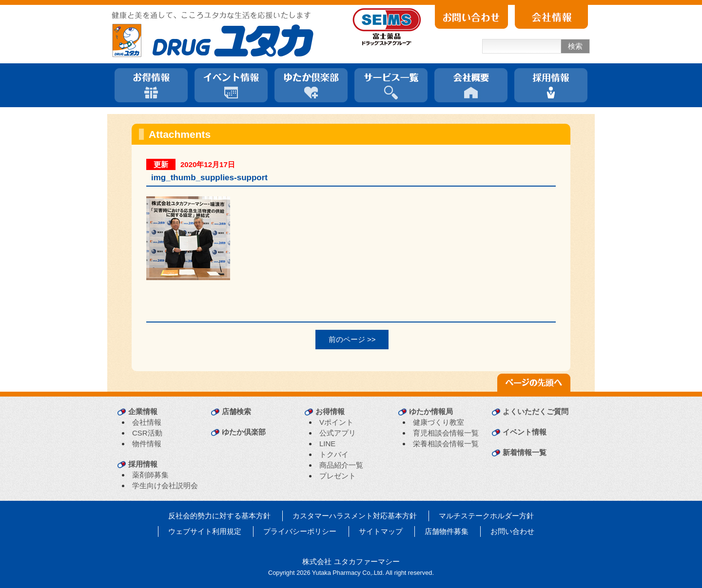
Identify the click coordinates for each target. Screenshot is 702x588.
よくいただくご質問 (536, 411)
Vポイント (336, 422)
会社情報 (147, 422)
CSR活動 (147, 433)
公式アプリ (338, 433)
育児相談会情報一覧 (446, 433)
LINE (327, 444)
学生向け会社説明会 (165, 485)
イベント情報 (525, 432)
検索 (575, 46)
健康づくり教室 (439, 422)
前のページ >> (352, 339)
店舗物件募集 (447, 531)
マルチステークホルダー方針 (486, 516)
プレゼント (338, 476)
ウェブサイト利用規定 (205, 531)
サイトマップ (381, 531)
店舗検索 (236, 411)
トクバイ (334, 454)
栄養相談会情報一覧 (446, 444)
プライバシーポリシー (300, 531)
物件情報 (147, 444)
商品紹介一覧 (341, 465)
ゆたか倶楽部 (244, 432)
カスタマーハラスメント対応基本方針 (355, 516)
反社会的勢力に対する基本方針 (219, 516)
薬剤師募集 (150, 475)
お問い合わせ (512, 531)
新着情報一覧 (525, 452)
